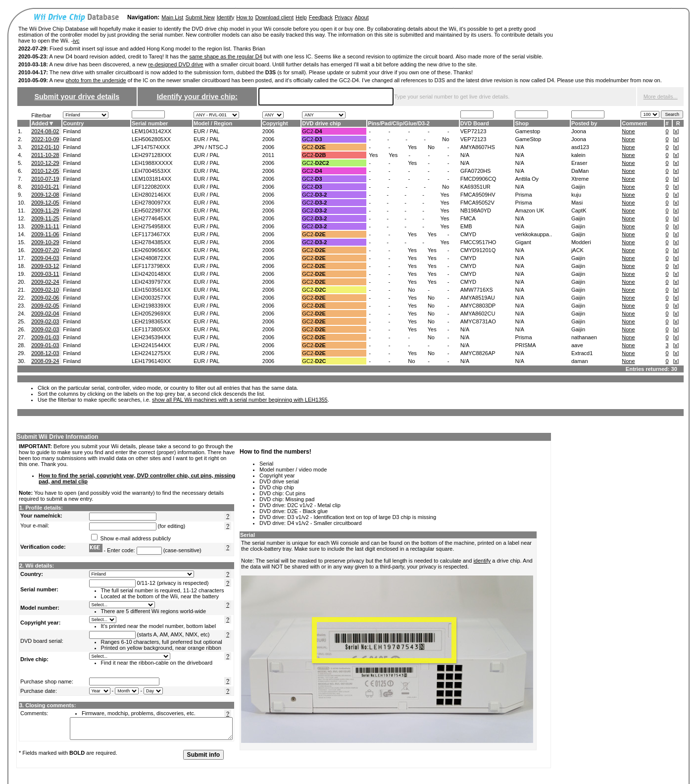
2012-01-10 (45, 147)
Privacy (344, 17)
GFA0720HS (476, 171)
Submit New (200, 17)
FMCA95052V (477, 203)
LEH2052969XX (151, 314)
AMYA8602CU (478, 314)
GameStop (528, 139)
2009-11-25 (45, 218)
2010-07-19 (45, 179)
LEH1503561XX (151, 290)
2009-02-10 (45, 290)
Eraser (579, 163)
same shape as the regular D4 (225, 56)
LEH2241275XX (151, 353)
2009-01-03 (45, 337)
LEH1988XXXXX (152, 163)
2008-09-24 (45, 361)
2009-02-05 (45, 306)
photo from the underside (96, 80)
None (628, 131)
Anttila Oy (527, 179)
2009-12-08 (45, 195)
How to (245, 17)
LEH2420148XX (151, 274)
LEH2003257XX (151, 298)
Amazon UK (529, 210)
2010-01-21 (45, 187)
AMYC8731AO (478, 321)
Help (301, 17)
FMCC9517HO (478, 242)
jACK (577, 250)
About (362, 17)
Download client (274, 17)
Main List (172, 17)
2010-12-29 (45, 163)
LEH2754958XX (151, 226)
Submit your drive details (77, 97)
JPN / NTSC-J (211, 147)
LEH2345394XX (151, 337)
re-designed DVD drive (175, 64)
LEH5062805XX (151, 139)
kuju (576, 195)
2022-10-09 (45, 139)
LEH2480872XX (151, 258)
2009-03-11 (45, 274)
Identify (225, 17)
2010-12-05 (45, 171)
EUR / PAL (206, 131)
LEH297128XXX (151, 155)
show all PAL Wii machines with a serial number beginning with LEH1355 (240, 400)
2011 (268, 155)
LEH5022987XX (151, 210)
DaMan (580, 171)
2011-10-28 (45, 155)
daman (580, 361)
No (446, 139)
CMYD (468, 234)
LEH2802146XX (151, 195)
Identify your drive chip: (197, 97)
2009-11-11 (45, 226)
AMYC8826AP (478, 353)
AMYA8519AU (478, 298)
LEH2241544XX (151, 345)
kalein (578, 155)
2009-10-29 (45, 242)
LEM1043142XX (151, 131)
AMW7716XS (477, 290)
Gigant (523, 242)
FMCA (468, 218)
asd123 (580, 147)
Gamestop (527, 131)
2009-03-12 (45, 266)
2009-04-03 (45, 258)
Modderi (581, 242)
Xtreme (580, 179)
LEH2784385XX (151, 242)
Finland (72, 131)
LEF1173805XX (151, 329)
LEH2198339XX (151, 306)
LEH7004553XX (151, 171)
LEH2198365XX (151, 321)
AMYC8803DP (478, 306)
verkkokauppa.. (533, 234)
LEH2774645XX (151, 218)
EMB (466, 226)
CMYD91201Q (478, 250)
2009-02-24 (45, 282)
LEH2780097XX (151, 203)
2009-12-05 (45, 203)
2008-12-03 (45, 353)
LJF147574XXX (151, 147)
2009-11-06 (45, 234)
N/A (519, 147)
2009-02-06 (45, 298)
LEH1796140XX (151, 361)
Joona (579, 131)
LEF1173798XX (151, 266)
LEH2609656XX (151, 250)
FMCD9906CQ (478, 179)
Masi (577, 203)
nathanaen (584, 337)
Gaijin (578, 187)
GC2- (312, 131)
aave (577, 345)
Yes (412, 147)
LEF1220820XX (151, 187)
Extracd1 (582, 353)
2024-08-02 (45, 131)
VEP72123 (474, 131)
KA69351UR (475, 187)
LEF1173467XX (151, 234)
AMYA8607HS (478, 147)
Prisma (523, 195)
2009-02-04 (45, 314)
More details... (661, 97)
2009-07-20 (45, 250)
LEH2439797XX (151, 282)
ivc (76, 41)
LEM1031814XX (151, 179)
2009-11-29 (45, 210)
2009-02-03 (45, 321)
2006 (268, 131)
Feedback (321, 17)
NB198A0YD (476, 210)
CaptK (579, 210)
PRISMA (525, 345)
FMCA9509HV (478, 195)
